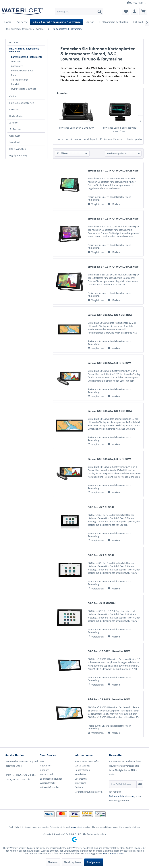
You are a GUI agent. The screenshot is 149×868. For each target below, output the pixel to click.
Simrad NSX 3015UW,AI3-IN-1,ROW (109, 459)
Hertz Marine (16, 116)
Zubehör (15, 84)
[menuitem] (79, 12)
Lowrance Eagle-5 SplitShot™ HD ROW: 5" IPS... (120, 130)
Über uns (44, 770)
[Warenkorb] (143, 12)
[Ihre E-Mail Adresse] (123, 784)
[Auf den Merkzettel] (114, 204)
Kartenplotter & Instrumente (27, 57)
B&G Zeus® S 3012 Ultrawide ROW (109, 651)
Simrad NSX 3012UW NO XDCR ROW (110, 315)
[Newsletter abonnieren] (140, 784)
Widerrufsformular (49, 787)
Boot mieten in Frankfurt (87, 761)
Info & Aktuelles (17, 149)
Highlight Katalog (18, 156)
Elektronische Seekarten (22, 103)
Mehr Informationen (114, 853)
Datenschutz (81, 779)
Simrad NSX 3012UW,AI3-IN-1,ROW (109, 363)
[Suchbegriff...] (79, 12)
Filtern (62, 153)
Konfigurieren (94, 862)
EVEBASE (14, 110)
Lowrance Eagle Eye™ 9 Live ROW (77, 128)
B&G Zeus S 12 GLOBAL (102, 603)
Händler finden (82, 770)
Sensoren (16, 61)
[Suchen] (100, 12)
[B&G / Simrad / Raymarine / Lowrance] (57, 22)
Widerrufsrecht (48, 783)
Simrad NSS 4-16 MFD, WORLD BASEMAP (113, 267)
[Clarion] (90, 22)
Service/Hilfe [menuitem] (135, 3)
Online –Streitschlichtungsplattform (89, 790)
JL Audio (13, 123)
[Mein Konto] (134, 12)
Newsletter (46, 766)
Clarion (13, 96)
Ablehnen (53, 862)
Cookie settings (82, 766)
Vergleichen (96, 204)
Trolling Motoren (20, 80)
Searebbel (14, 142)
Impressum (80, 783)
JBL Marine (15, 129)
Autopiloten (17, 66)
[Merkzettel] (126, 12)
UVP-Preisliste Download (24, 89)
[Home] (8, 22)
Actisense (14, 42)
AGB (42, 761)
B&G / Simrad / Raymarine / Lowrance (24, 50)
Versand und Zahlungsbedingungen (51, 777)
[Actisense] (22, 22)
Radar (14, 75)
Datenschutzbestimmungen (123, 796)
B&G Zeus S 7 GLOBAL (101, 507)
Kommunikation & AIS (22, 71)
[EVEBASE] (138, 22)
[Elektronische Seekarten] (114, 22)
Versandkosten (77, 827)
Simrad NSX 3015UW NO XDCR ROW (110, 411)
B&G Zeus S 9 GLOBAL (101, 555)
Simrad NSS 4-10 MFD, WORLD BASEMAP (113, 171)
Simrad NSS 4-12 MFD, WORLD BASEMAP (113, 219)
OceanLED (15, 136)
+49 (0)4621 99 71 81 (21, 775)
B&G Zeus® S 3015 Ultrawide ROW (109, 699)
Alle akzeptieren (72, 862)
